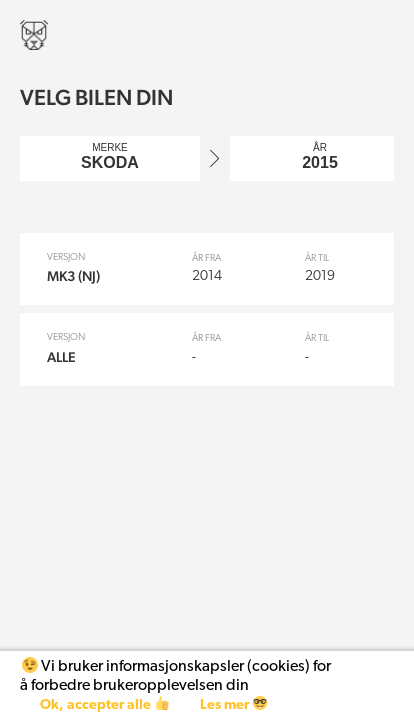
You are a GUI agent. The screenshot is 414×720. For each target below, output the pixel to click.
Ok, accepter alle (104, 704)
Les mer (233, 704)
